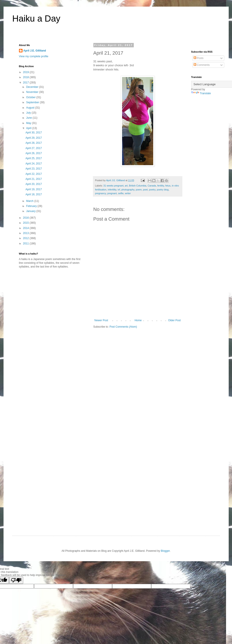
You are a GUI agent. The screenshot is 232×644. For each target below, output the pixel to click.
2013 (26, 233)
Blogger (165, 551)
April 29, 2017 (34, 138)
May (29, 123)
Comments (202, 65)
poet (145, 190)
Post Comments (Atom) (123, 327)
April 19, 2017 (34, 189)
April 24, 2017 (34, 164)
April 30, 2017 (34, 133)
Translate (201, 93)
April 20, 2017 (34, 184)
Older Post (174, 320)
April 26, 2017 (34, 153)
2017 (26, 83)
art (126, 186)
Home (138, 320)
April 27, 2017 (34, 148)
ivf (119, 190)
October (31, 97)
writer (128, 193)
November (33, 92)
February (32, 206)
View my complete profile (34, 56)
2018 (26, 77)
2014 (26, 228)
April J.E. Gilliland (35, 51)
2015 (26, 223)
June (29, 118)
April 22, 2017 (34, 174)
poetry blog (163, 190)
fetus (168, 186)
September (33, 102)
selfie (121, 193)
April (29, 128)
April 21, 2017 (34, 179)
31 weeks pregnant (113, 186)
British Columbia (138, 186)
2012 (26, 238)
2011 (26, 244)
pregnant (112, 193)
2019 (26, 72)
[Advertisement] (56, 306)
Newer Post (101, 320)
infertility (112, 190)
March (30, 201)
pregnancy (101, 193)
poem (139, 190)
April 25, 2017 (34, 158)
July (29, 113)
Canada (152, 186)
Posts (199, 58)
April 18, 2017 (34, 194)
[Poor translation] (16, 580)
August (31, 108)
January (31, 211)
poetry (152, 190)
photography (128, 190)
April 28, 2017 (34, 143)
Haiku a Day (36, 18)
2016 (26, 218)
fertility (161, 186)
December (33, 87)
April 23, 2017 (34, 169)
